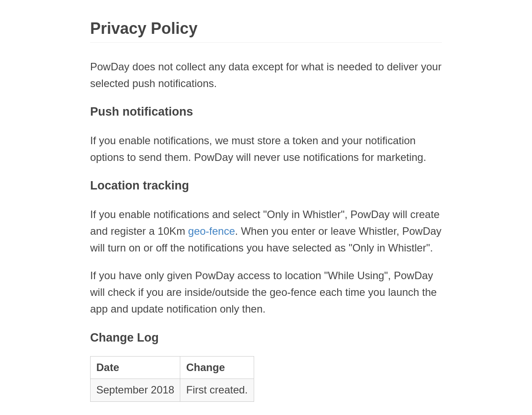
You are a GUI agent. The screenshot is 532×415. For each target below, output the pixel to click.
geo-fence (212, 231)
